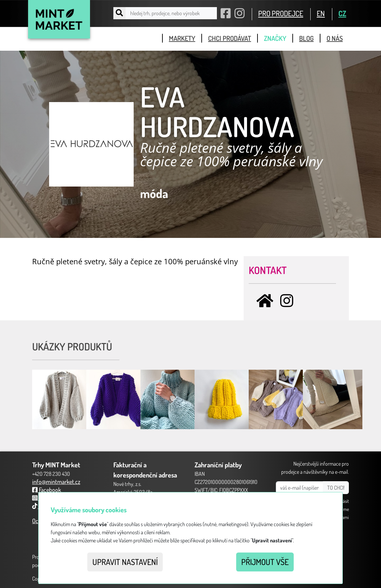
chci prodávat (230, 38)
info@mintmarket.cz (56, 482)
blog (306, 38)
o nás (335, 38)
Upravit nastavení (125, 562)
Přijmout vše (265, 562)
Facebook (47, 490)
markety (182, 38)
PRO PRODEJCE (281, 13)
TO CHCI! (336, 488)
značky (275, 38)
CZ (342, 13)
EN (321, 13)
